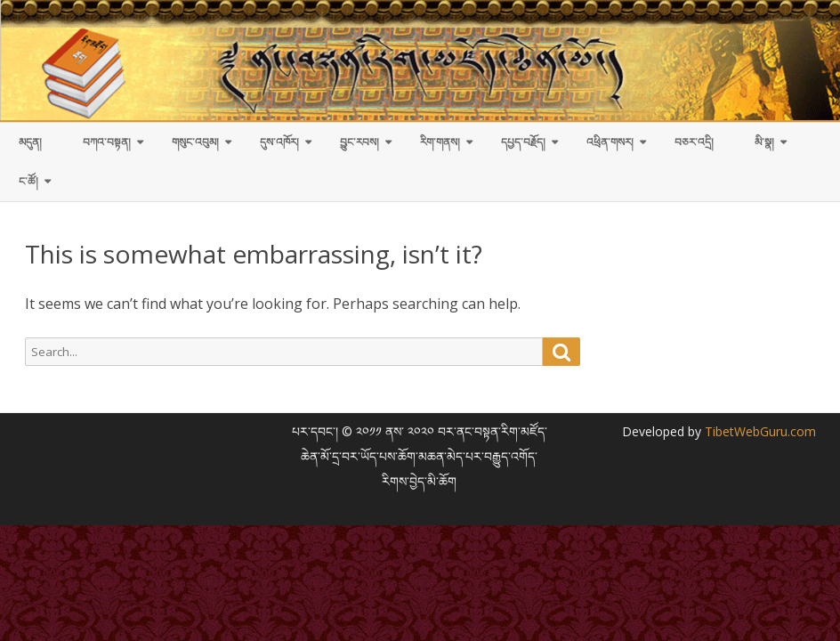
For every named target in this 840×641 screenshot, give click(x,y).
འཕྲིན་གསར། (610, 142)
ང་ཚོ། (28, 181)
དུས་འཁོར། (279, 142)
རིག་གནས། (440, 142)
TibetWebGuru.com (759, 431)
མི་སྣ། (764, 142)
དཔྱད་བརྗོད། (523, 142)
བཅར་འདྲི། (694, 142)
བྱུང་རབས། (359, 142)
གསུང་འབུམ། (195, 142)
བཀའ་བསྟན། (107, 142)
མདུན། (30, 142)
